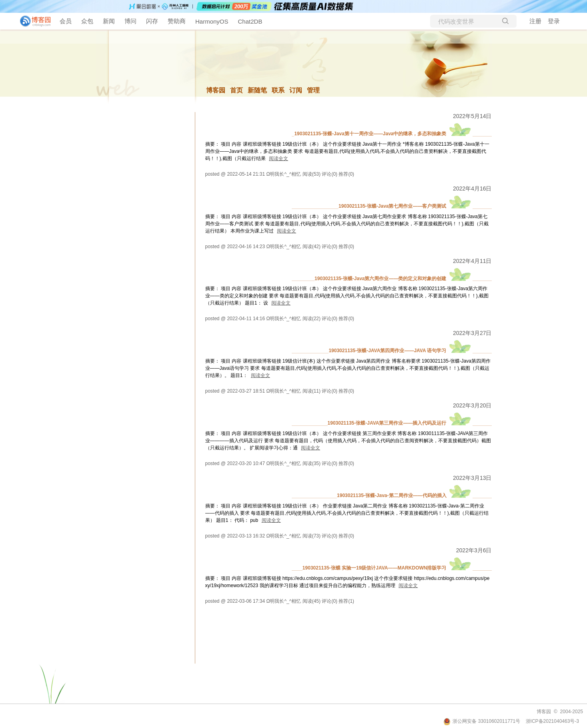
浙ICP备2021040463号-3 (552, 721)
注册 (535, 21)
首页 (236, 90)
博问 (130, 21)
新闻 (109, 21)
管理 (313, 90)
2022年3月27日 (472, 333)
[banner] (32, 21)
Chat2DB (250, 21)
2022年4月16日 (472, 189)
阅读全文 (278, 158)
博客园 (216, 90)
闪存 (152, 21)
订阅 (296, 90)
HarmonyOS (212, 21)
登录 (554, 21)
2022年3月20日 (472, 405)
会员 (66, 21)
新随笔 (257, 90)
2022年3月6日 (474, 550)
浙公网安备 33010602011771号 (482, 721)
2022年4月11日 (472, 261)
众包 (87, 21)
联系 (278, 90)
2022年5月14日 (472, 116)
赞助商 (177, 21)
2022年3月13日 (472, 478)
